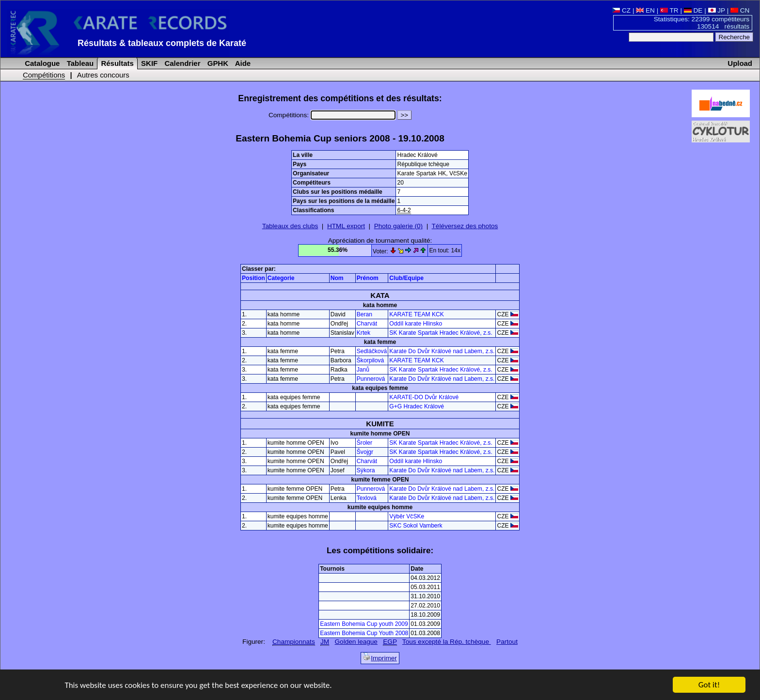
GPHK (217, 63)
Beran (364, 314)
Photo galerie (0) (399, 226)
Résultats (116, 63)
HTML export (346, 226)
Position (253, 278)
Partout (507, 642)
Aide (242, 63)
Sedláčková (372, 351)
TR (669, 10)
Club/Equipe (406, 278)
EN (645, 10)
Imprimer (380, 657)
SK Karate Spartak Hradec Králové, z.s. (441, 333)
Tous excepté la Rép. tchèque (447, 642)
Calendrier (181, 63)
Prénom (368, 278)
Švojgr (365, 452)
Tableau (79, 63)
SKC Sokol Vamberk (416, 526)
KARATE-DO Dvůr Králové (424, 397)
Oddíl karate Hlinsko (416, 324)
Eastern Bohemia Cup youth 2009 (364, 624)
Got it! (709, 686)
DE (693, 10)
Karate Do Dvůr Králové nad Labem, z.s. (442, 351)
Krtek (364, 333)
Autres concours (103, 75)
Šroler (364, 443)
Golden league (356, 642)
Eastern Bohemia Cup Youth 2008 (364, 633)
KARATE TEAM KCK (416, 314)
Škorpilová (370, 360)
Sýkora (366, 470)
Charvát (367, 324)
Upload (740, 63)
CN (740, 10)
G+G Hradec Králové (417, 406)
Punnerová (371, 379)
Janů (363, 370)
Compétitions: (332, 115)
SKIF (148, 63)
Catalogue (41, 63)
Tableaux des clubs (290, 226)
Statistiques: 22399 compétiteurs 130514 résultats (702, 23)
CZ (621, 10)
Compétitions (44, 75)
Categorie (281, 278)
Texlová (367, 498)
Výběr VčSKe (407, 516)
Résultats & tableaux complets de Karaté (162, 43)
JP (717, 10)
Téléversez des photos (465, 226)
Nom (337, 278)
